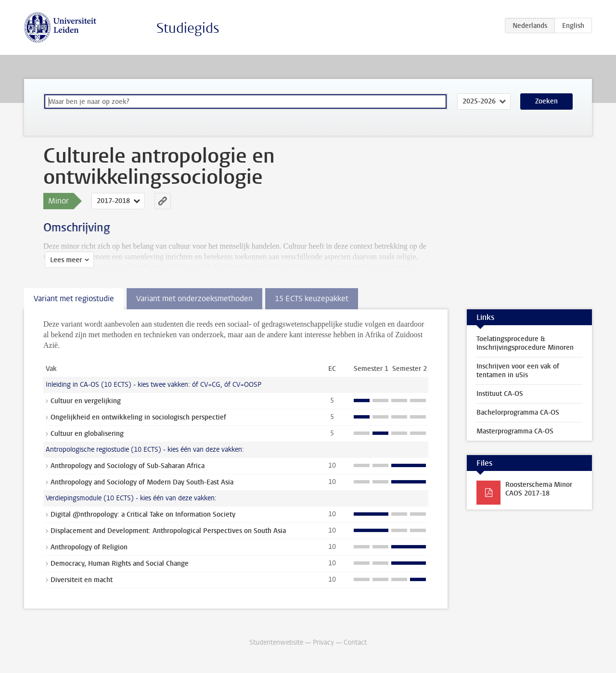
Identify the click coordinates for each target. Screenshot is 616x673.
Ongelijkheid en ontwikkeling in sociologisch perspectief (138, 417)
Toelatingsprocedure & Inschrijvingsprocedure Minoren (525, 343)
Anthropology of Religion (89, 547)
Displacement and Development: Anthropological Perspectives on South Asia (168, 531)
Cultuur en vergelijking (86, 401)
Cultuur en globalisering (87, 434)
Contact (355, 642)
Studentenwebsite (276, 642)
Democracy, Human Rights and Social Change (120, 564)
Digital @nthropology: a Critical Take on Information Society (143, 514)
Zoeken (546, 101)
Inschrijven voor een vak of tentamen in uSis (518, 371)
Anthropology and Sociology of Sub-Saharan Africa (128, 466)
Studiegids (188, 28)
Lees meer (64, 260)
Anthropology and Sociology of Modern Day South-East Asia (142, 482)
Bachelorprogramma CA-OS (518, 413)
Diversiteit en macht (82, 580)
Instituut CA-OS (500, 394)
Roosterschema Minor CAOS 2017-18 (539, 489)
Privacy (323, 642)
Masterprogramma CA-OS (515, 431)
